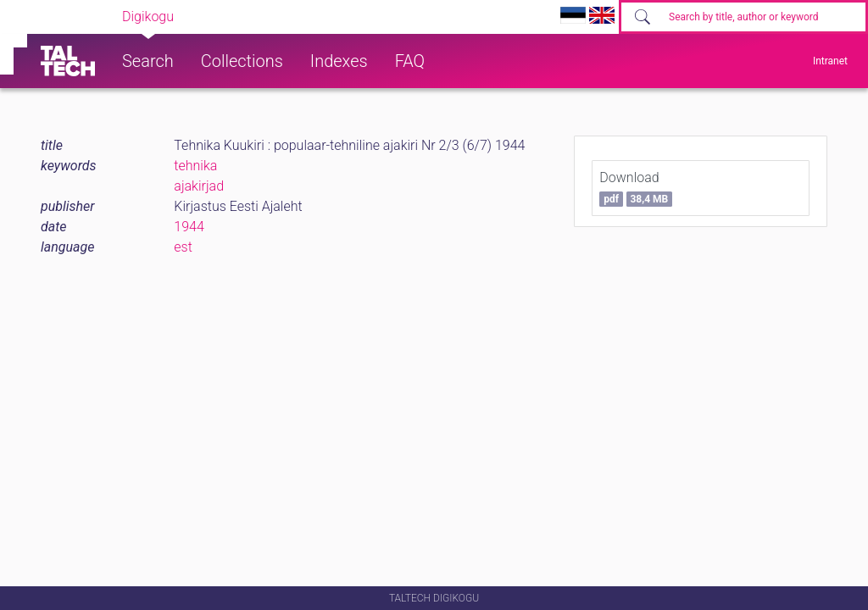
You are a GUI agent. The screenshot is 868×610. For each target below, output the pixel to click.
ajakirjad (199, 186)
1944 (189, 227)
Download (636, 188)
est (183, 247)
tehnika (195, 166)
